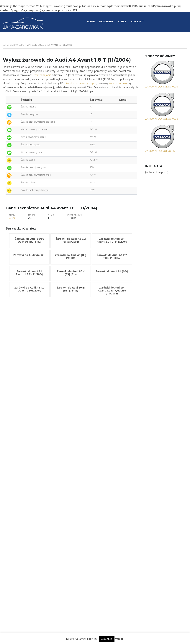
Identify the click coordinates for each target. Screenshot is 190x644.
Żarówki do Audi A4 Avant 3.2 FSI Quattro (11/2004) (112, 290)
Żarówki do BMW (21, 395)
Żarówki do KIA (20, 453)
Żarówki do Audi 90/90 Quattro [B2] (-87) (29, 240)
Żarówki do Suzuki (22, 557)
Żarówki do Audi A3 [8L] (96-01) (71, 256)
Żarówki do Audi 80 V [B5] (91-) (71, 273)
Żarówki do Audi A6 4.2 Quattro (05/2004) (29, 289)
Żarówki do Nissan (22, 499)
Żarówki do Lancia (22, 465)
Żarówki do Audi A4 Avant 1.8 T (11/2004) (30, 273)
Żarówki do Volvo (21, 580)
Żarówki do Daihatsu (23, 418)
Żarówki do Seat (21, 540)
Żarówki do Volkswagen (24, 575)
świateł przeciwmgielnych (81, 83)
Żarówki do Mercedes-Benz (26, 488)
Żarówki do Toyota (22, 569)
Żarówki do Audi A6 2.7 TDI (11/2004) (112, 256)
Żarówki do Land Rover (24, 470)
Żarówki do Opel (21, 505)
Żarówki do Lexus (21, 476)
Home (91, 21)
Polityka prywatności (141, 607)
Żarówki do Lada (21, 459)
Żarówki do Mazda (22, 482)
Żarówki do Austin (22, 389)
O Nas (122, 21)
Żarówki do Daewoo (23, 413)
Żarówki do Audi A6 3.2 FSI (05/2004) (71, 240)
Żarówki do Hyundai (23, 441)
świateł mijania (42, 75)
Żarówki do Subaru (22, 552)
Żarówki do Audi (21, 383)
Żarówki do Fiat (20, 424)
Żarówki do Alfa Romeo (24, 378)
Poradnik (106, 21)
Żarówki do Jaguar (22, 447)
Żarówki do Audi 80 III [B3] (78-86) (71, 289)
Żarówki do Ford (21, 430)
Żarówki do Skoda (22, 546)
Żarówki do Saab (21, 534)
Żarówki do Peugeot (23, 511)
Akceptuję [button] (107, 639)
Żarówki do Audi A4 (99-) (112, 271)
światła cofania (118, 83)
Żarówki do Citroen (22, 406)
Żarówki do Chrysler (23, 401)
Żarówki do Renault (22, 523)
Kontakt (137, 21)
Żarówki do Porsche (23, 517)
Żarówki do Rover (21, 528)
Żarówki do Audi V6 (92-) (29, 255)
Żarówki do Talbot (22, 563)
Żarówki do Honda (22, 435)
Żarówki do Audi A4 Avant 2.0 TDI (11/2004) (112, 240)
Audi (12, 218)
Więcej (120, 639)
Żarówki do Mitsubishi (24, 494)
